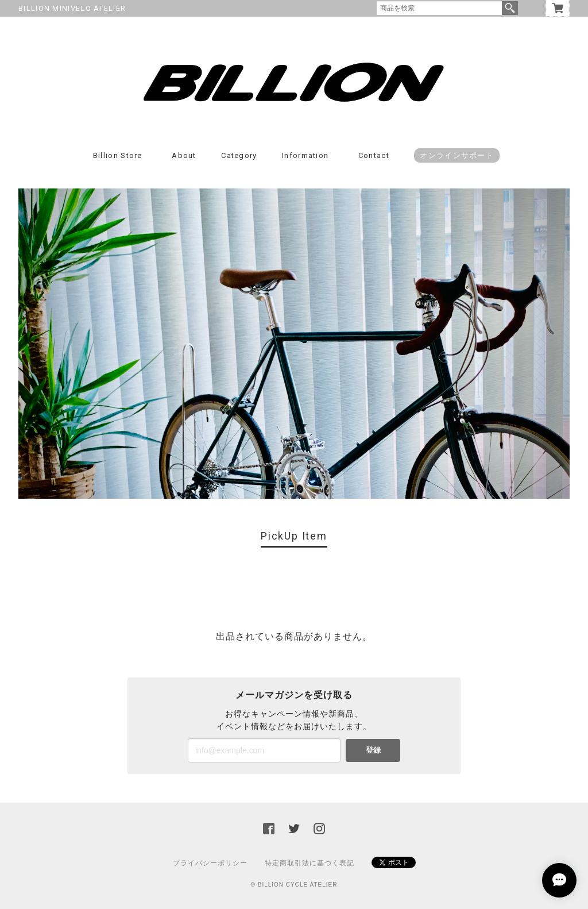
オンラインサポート (457, 155)
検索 (510, 8)
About (184, 155)
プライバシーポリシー (210, 863)
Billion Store (118, 155)
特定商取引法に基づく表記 (310, 863)
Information (305, 155)
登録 (373, 750)
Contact (374, 155)
